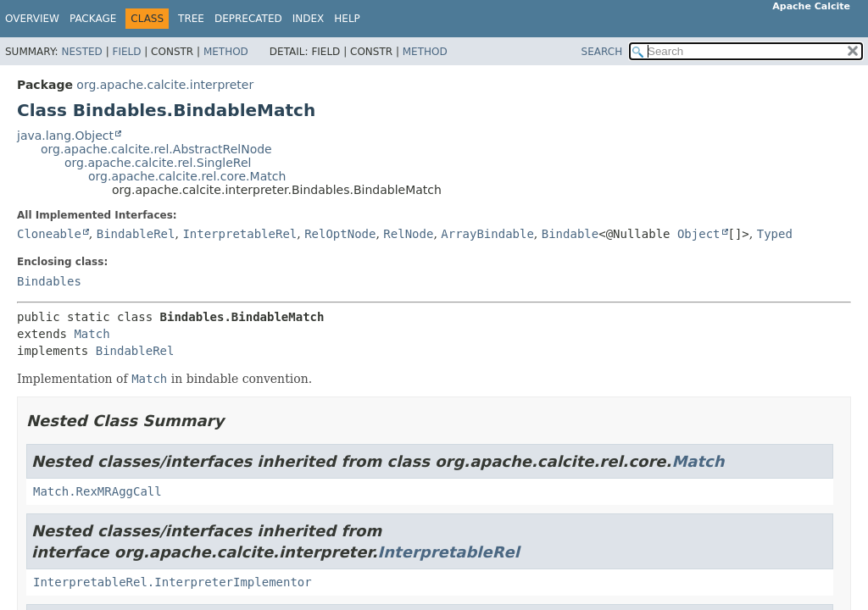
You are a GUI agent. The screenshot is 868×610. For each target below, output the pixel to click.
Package (93, 19)
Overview (32, 19)
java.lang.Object (65, 136)
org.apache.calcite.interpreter (165, 85)
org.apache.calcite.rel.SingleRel (158, 163)
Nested (81, 52)
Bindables (49, 281)
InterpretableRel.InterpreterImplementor (172, 582)
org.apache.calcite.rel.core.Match (187, 176)
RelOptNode (340, 234)
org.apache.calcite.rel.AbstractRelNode (156, 149)
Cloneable (49, 234)
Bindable (570, 234)
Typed (775, 234)
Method (226, 52)
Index (309, 19)
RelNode (408, 234)
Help (347, 19)
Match (92, 334)
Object (699, 234)
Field (126, 52)
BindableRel (136, 234)
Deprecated (248, 19)
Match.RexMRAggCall (97, 491)
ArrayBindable (487, 234)
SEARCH (602, 52)
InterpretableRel (239, 234)
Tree (191, 19)
